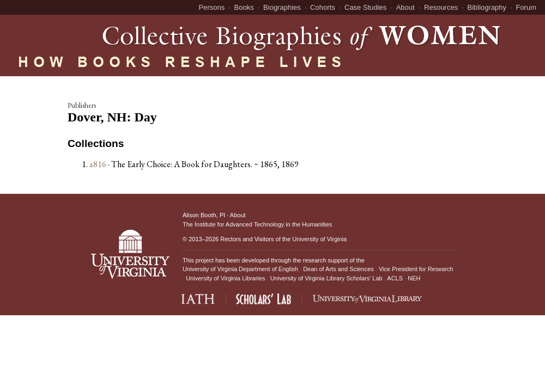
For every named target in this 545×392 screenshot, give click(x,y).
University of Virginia (319, 239)
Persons (212, 7)
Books (244, 7)
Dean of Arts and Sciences (338, 269)
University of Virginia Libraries (225, 278)
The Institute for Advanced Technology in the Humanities (257, 224)
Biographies (282, 7)
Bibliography (487, 7)
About (405, 7)
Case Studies (365, 7)
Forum (526, 7)
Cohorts (323, 7)
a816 (98, 164)
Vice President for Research (416, 269)
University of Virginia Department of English (240, 269)
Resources (441, 7)
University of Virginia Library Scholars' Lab (326, 278)
